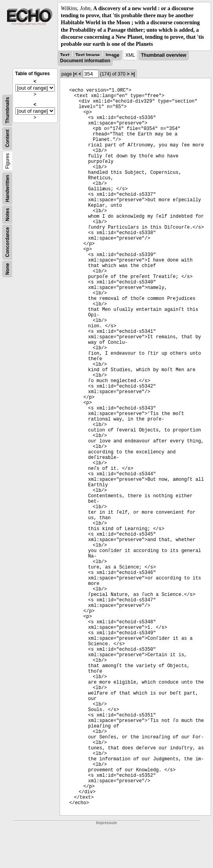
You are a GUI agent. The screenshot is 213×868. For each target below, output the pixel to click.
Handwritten (7, 189)
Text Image (87, 55)
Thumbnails (7, 110)
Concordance (7, 242)
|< (75, 74)
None (7, 269)
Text (65, 55)
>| (133, 74)
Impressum (106, 823)
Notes (7, 214)
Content (7, 138)
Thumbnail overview (163, 55)
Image (112, 55)
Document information (85, 61)
